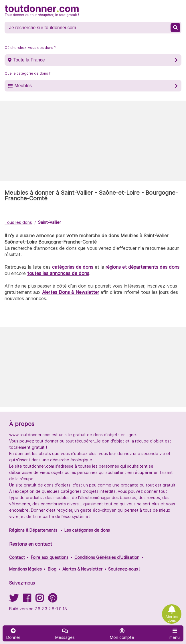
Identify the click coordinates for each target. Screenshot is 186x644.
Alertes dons (172, 619)
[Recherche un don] (88, 28)
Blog (52, 569)
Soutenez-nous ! (124, 569)
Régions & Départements (33, 530)
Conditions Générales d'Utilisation (107, 557)
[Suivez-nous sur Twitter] (14, 600)
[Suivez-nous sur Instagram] (39, 600)
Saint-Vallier (50, 222)
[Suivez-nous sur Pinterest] (53, 600)
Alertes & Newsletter (82, 569)
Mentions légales (25, 569)
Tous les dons (18, 222)
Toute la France (29, 60)
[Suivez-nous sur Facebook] (27, 600)
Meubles (23, 86)
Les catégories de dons (87, 530)
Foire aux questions (50, 557)
